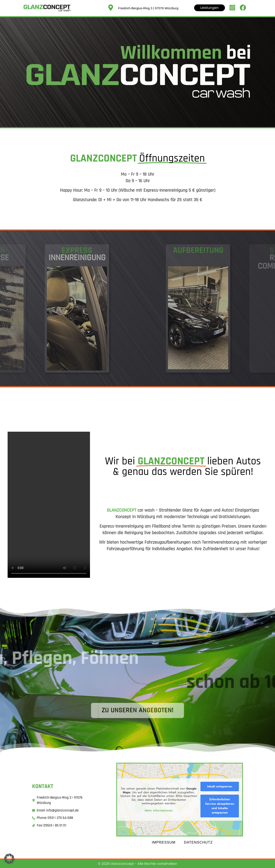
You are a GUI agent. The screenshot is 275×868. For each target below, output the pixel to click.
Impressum (164, 842)
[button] (9, 859)
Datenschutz (198, 842)
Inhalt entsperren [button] (220, 786)
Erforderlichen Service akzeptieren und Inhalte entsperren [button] (220, 806)
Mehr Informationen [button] (159, 811)
